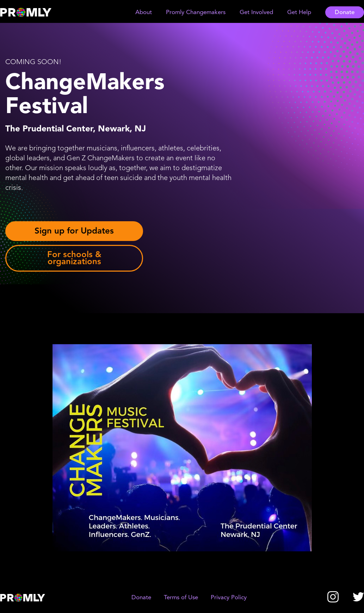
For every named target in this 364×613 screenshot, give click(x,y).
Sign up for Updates (74, 231)
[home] (32, 12)
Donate (345, 13)
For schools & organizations (74, 258)
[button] (144, 13)
